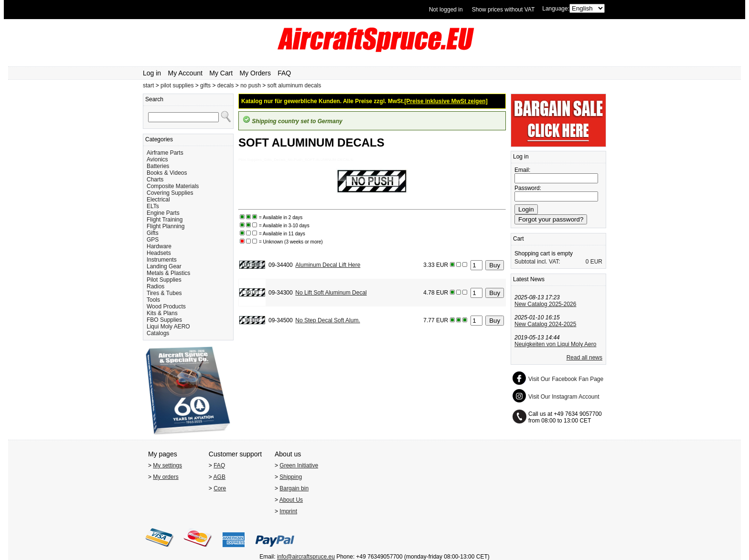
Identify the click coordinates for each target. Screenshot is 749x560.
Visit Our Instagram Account (564, 397)
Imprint (288, 511)
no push (251, 85)
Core (220, 488)
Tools (153, 300)
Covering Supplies (170, 193)
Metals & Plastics (168, 273)
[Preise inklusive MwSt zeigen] (446, 101)
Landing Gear (164, 266)
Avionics (157, 159)
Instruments (162, 260)
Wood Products (166, 306)
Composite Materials (173, 186)
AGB (219, 477)
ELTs (153, 206)
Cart (519, 239)
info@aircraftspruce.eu (306, 557)
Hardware (159, 246)
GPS (153, 240)
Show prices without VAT (503, 10)
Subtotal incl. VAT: (537, 262)
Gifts (153, 233)
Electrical (158, 200)
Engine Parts (163, 213)
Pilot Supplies (164, 280)
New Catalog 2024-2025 (545, 324)
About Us (291, 500)
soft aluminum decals (294, 85)
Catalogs (158, 333)
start (148, 85)
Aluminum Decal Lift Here (328, 265)
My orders (166, 477)
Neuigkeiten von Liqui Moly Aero (555, 344)
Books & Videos (167, 173)
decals (226, 85)
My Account (185, 73)
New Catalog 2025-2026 (545, 304)
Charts (155, 180)
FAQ (284, 73)
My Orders (255, 73)
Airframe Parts (165, 153)
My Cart (221, 73)
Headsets (159, 253)
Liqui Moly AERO (168, 327)
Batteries (158, 166)
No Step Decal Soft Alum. (327, 320)
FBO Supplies (164, 320)
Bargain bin (294, 488)
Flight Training (165, 220)
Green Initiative (299, 465)
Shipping (291, 477)
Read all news (584, 358)
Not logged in (446, 10)
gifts (205, 85)
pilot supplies (177, 85)
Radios (155, 286)
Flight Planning (166, 226)
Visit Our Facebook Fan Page (566, 379)
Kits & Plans (162, 313)
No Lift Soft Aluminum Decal (331, 293)
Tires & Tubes (164, 293)
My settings (167, 465)
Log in (152, 73)
